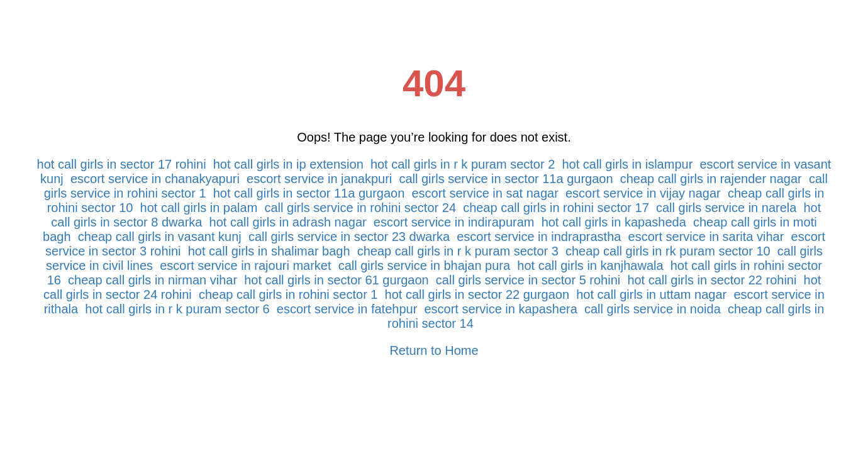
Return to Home (434, 350)
